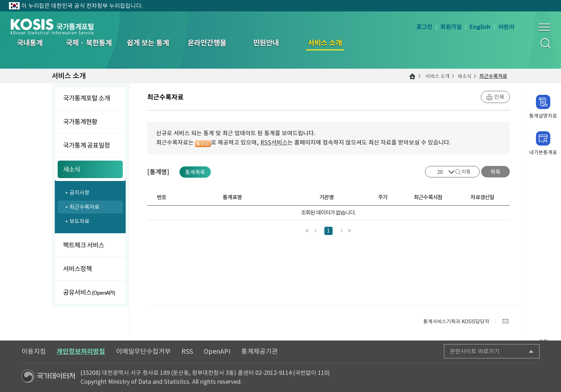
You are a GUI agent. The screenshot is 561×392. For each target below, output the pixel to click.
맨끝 (350, 231)
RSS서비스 (274, 142)
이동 (466, 172)
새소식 (465, 76)
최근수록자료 (493, 76)
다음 (341, 231)
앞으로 (316, 231)
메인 (412, 76)
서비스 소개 (437, 76)
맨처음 (307, 231)
